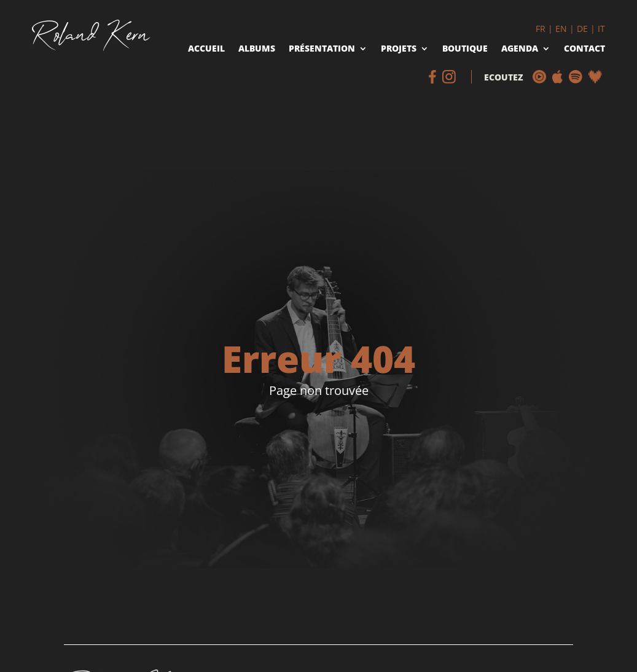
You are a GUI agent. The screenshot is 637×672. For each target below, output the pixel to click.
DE (582, 29)
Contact (584, 49)
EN (561, 29)
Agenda (520, 49)
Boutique (465, 49)
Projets (399, 49)
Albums (257, 49)
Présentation (322, 49)
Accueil (206, 49)
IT (601, 29)
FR (541, 29)
